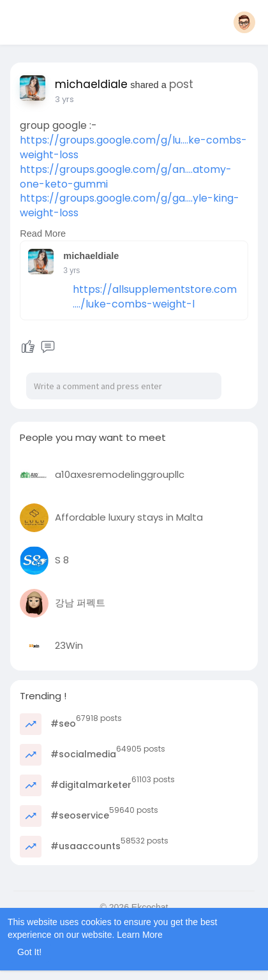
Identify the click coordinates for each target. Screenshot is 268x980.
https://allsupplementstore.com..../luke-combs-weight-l (155, 297)
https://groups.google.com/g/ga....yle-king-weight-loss (130, 205)
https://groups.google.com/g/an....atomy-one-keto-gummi (126, 177)
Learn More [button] (140, 935)
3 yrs (64, 99)
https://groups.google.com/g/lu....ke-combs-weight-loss (133, 147)
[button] (244, 22)
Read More (43, 234)
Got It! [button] (29, 952)
